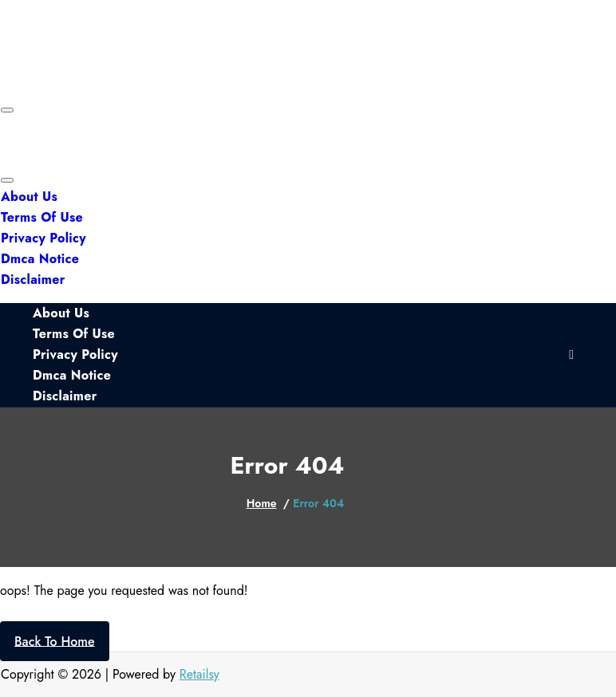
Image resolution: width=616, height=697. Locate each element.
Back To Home (55, 641)
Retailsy (199, 674)
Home (262, 503)
